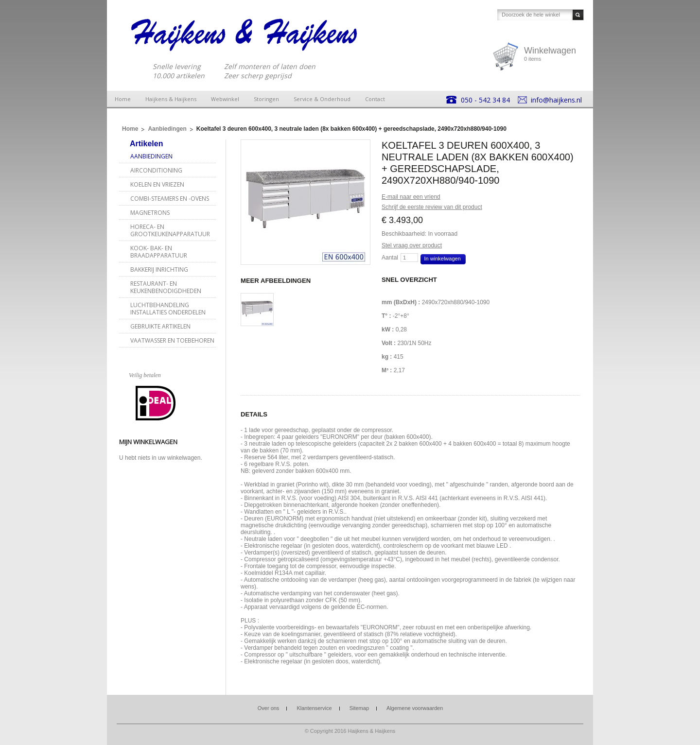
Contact (375, 99)
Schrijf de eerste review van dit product (432, 207)
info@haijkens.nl (556, 100)
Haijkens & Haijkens (171, 99)
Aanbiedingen (167, 129)
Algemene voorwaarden (415, 708)
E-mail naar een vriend (411, 197)
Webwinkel (225, 99)
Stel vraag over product (412, 245)
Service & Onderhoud (322, 99)
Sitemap (359, 708)
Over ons (269, 708)
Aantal (390, 258)
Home (123, 99)
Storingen (266, 99)
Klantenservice (314, 708)
